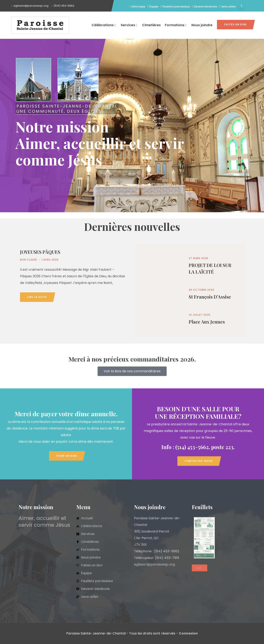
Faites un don (235, 24)
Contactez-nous (199, 461)
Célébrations (104, 25)
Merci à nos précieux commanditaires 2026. (132, 359)
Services (129, 25)
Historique (137, 7)
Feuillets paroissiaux (175, 7)
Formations (176, 25)
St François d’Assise (210, 297)
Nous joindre (202, 25)
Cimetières (151, 25)
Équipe (153, 7)
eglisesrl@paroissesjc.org (31, 6)
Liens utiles (227, 7)
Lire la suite (37, 297)
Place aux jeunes (207, 322)
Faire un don (67, 456)
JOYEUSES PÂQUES (40, 252)
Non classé (28, 260)
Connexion (188, 633)
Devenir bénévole (204, 7)
